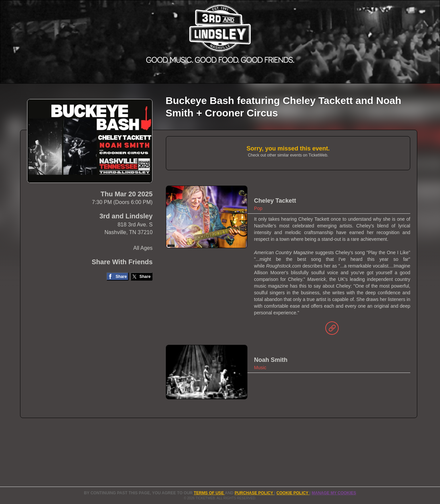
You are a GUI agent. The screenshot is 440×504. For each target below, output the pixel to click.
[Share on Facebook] (118, 276)
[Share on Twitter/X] (142, 276)
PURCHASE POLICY (254, 493)
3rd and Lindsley (126, 216)
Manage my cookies (334, 493)
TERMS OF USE (209, 493)
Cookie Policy (293, 493)
